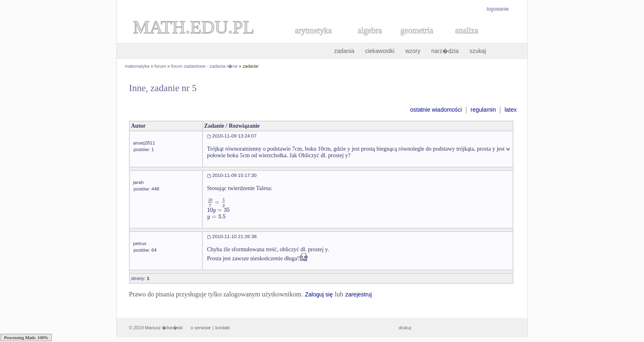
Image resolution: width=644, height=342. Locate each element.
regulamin (483, 110)
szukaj (478, 51)
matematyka (137, 66)
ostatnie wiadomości (436, 110)
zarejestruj (359, 294)
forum (160, 66)
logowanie (498, 9)
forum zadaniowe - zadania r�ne (205, 66)
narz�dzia (445, 51)
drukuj (405, 328)
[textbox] (216, 202)
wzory (413, 51)
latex (511, 110)
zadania (344, 51)
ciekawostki (380, 51)
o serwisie (201, 328)
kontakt (222, 328)
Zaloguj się (319, 294)
